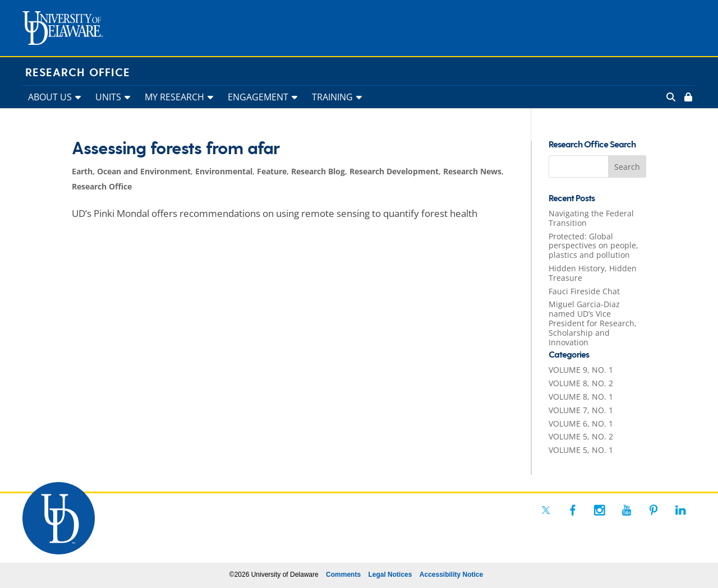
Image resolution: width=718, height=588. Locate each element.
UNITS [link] (108, 97)
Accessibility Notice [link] (451, 575)
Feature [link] (272, 171)
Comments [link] (343, 575)
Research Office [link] (78, 73)
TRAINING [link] (332, 97)
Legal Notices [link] (390, 575)
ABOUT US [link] (50, 97)
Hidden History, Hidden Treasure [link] (593, 273)
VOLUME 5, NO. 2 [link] (581, 436)
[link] (687, 97)
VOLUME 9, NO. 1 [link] (581, 370)
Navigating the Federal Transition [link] (591, 218)
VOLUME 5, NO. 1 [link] (581, 450)
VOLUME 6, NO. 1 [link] (581, 423)
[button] (627, 166)
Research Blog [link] (318, 171)
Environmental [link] (224, 171)
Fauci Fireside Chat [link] (584, 291)
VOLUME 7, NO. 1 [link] (581, 410)
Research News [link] (472, 171)
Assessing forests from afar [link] (176, 149)
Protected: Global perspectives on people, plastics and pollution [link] (593, 246)
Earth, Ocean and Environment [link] (131, 171)
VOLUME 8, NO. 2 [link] (581, 383)
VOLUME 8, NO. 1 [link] (581, 397)
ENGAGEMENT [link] (258, 97)
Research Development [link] (394, 171)
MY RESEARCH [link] (174, 97)
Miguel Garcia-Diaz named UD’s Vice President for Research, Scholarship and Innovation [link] (593, 323)
